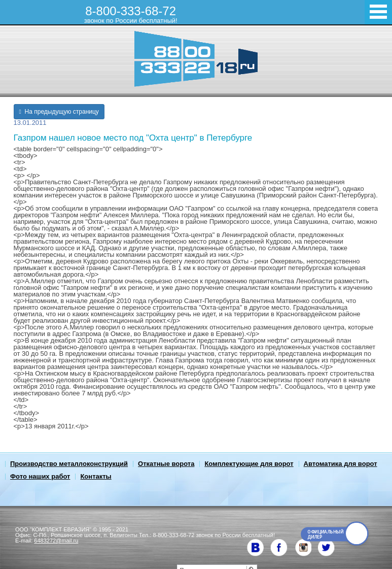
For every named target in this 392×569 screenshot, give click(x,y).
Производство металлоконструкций (69, 464)
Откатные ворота (166, 464)
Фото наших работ (40, 476)
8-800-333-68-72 (131, 14)
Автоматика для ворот (341, 464)
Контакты (96, 476)
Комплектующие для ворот (249, 464)
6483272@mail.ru (56, 541)
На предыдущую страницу (59, 112)
